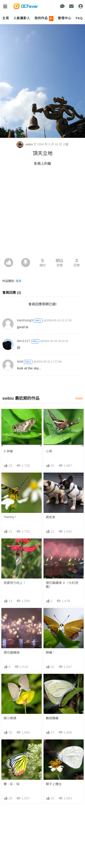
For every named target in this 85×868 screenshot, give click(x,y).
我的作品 (44, 19)
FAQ (79, 18)
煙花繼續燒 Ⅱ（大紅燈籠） (62, 585)
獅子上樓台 (54, 784)
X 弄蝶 (8, 451)
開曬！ (51, 653)
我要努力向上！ (15, 583)
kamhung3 (25, 320)
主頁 (6, 18)
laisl (20, 361)
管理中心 (64, 18)
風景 (19, 281)
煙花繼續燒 (12, 653)
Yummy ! (10, 517)
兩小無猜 (10, 718)
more (79, 398)
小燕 (49, 451)
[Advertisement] (42, 213)
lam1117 (24, 341)
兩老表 (51, 517)
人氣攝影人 (22, 18)
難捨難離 (52, 718)
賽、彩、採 (12, 784)
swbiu (25, 144)
